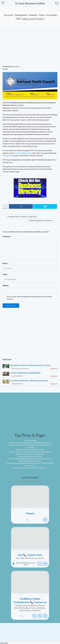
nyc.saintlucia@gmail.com (23, 153)
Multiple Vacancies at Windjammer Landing (30, 450)
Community (33, 15)
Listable (37, 635)
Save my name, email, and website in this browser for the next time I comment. (29, 298)
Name (6, 263)
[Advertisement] (30, 49)
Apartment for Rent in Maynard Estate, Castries (30, 365)
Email (5, 274)
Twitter (36, 632)
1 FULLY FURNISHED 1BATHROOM (25, 373)
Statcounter (4, 643)
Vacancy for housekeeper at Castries (30, 456)
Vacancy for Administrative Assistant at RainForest (30, 468)
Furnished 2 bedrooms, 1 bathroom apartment (29, 381)
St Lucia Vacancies (30, 440)
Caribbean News (21, 15)
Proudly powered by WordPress (21, 635)
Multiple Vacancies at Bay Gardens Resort (30, 454)
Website (6, 286)
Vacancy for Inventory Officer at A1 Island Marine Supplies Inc (30, 443)
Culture (42, 15)
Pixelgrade (46, 635)
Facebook (28, 632)
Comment (7, 236)
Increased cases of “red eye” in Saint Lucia (23, 216)
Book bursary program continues (40, 220)
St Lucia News (52, 15)
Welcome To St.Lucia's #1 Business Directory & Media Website (30, 452)
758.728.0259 (7, 155)
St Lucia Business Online (30, 3)
